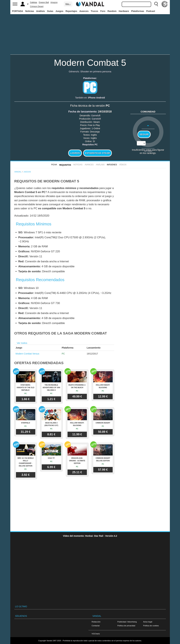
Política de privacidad (126, 626)
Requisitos (65, 165)
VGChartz (96, 634)
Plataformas (138, 11)
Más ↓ (68, 4)
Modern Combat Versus (27, 354)
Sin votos (148, 151)
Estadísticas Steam (98, 153)
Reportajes (71, 11)
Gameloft (96, 116)
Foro (103, 11)
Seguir (144, 134)
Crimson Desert (37, 6)
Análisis (40, 11)
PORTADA (18, 11)
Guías (50, 11)
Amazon (54, 2)
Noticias (29, 11)
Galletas (34, 2)
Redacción (96, 622)
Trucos (94, 11)
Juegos (59, 11)
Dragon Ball (44, 2)
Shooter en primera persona (96, 71)
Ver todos (22, 343)
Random (112, 11)
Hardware (124, 11)
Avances (84, 11)
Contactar (96, 626)
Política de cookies (151, 626)
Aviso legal (148, 622)
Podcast (151, 11)
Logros (75, 153)
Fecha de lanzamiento (82, 112)
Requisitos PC (90, 145)
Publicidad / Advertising (127, 622)
